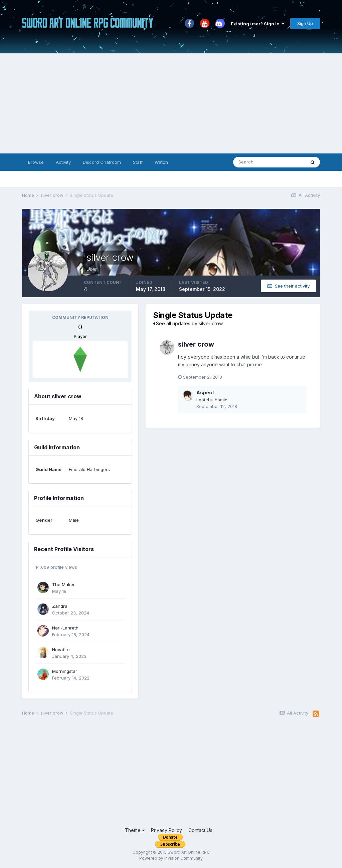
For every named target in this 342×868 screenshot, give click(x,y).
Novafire (61, 649)
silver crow (196, 344)
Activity (63, 162)
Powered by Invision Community (171, 858)
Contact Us (200, 830)
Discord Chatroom (102, 162)
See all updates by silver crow (188, 323)
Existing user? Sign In (258, 24)
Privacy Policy (166, 830)
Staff (138, 162)
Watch (161, 162)
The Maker (63, 584)
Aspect (205, 392)
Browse (36, 162)
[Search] (269, 162)
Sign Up (305, 23)
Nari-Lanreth (65, 628)
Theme (135, 830)
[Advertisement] (171, 103)
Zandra (60, 606)
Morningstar (65, 671)
